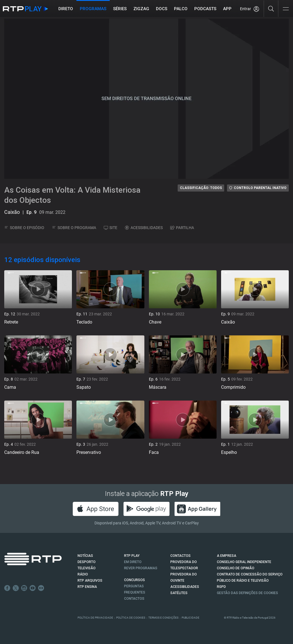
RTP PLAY (132, 556)
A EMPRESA (227, 556)
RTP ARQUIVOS (90, 581)
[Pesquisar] (271, 8)
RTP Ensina (87, 587)
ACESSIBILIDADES (144, 228)
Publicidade (190, 618)
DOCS (162, 9)
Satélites (179, 593)
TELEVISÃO (87, 568)
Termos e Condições (163, 618)
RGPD (221, 587)
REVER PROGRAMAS (141, 568)
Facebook (7, 588)
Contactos (134, 599)
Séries (120, 9)
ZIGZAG (141, 9)
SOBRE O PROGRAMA (74, 228)
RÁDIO (83, 574)
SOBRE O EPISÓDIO (24, 228)
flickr (41, 588)
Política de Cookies (131, 618)
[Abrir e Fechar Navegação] (286, 9)
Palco (181, 9)
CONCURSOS (135, 580)
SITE (111, 228)
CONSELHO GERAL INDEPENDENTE (244, 562)
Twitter (16, 588)
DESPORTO (87, 562)
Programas (93, 9)
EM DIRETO (133, 562)
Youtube (33, 588)
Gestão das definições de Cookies (247, 593)
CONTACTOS (180, 556)
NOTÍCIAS (85, 556)
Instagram (24, 588)
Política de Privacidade (95, 618)
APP (227, 9)
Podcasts (205, 9)
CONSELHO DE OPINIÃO (236, 568)
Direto (66, 9)
